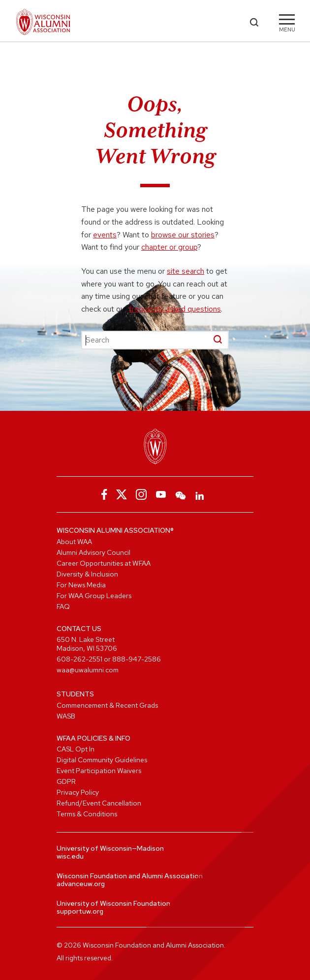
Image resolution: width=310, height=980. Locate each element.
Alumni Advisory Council (93, 552)
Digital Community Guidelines (102, 760)
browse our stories (183, 235)
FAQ (63, 606)
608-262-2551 (79, 659)
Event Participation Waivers (99, 771)
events (105, 235)
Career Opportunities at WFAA (104, 563)
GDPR (66, 781)
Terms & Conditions (87, 814)
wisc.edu (70, 856)
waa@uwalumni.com (88, 670)
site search (186, 271)
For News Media (81, 585)
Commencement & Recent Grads (107, 705)
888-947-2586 (137, 659)
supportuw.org (80, 911)
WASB (66, 716)
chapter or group (169, 247)
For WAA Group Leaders (94, 596)
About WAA (74, 542)
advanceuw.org (81, 884)
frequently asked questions (175, 309)
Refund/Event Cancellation (99, 803)
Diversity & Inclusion (87, 574)
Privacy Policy (78, 792)
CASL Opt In (76, 749)
